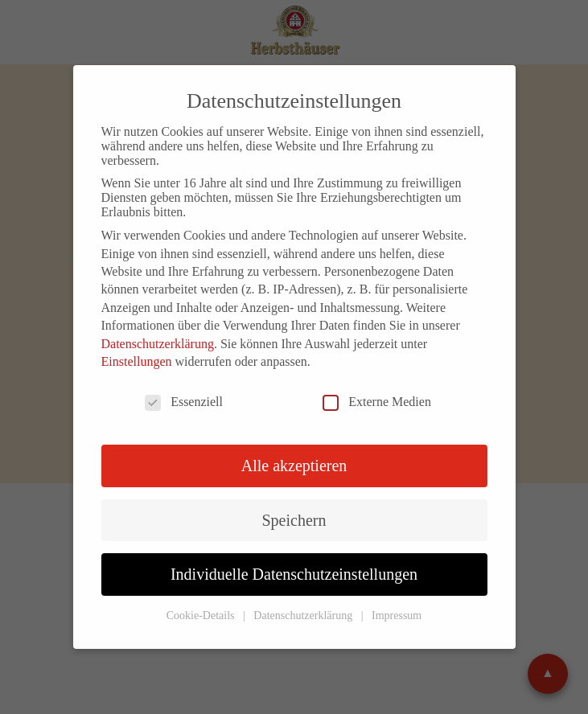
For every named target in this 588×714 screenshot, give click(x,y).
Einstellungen (137, 361)
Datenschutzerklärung (158, 344)
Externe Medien (377, 402)
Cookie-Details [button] (202, 616)
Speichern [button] (294, 520)
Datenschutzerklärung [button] (304, 616)
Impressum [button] (397, 616)
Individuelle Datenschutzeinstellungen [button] (294, 574)
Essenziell (184, 402)
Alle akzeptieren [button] (294, 466)
